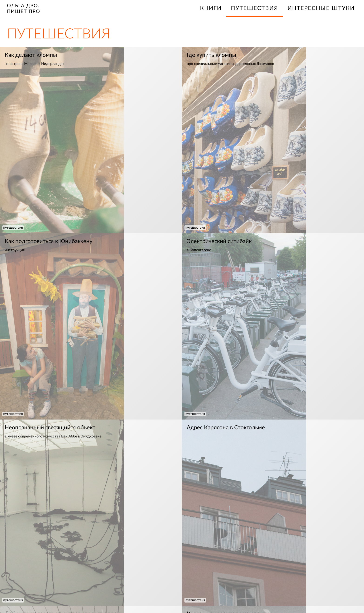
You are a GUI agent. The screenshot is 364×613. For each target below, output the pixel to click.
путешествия (13, 228)
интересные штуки (321, 8)
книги (211, 8)
